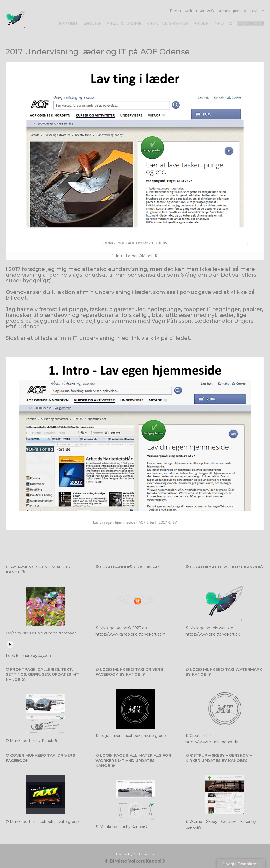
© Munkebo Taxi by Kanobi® (32, 741)
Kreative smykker (168, 23)
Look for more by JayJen (28, 656)
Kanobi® (69, 23)
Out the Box (145, 854)
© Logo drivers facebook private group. (131, 736)
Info (219, 23)
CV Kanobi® (251, 23)
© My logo (106, 628)
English (93, 23)
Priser (201, 23)
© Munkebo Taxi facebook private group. (43, 822)
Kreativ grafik (124, 23)
